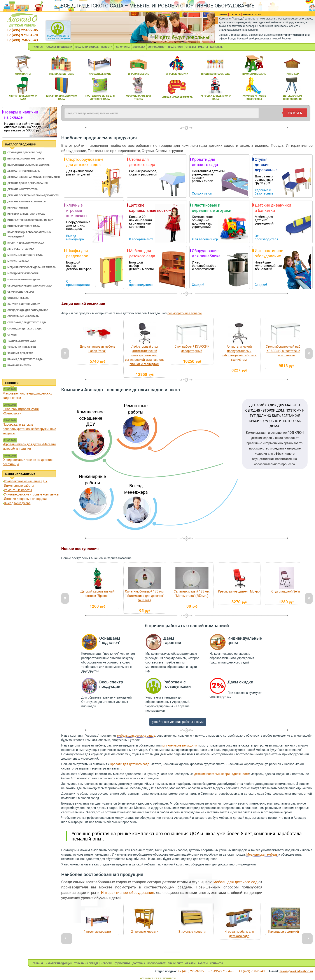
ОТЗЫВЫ (191, 47)
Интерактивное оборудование (128, 893)
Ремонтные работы (18, 490)
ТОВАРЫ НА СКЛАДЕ (87, 47)
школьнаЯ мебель (254, 74)
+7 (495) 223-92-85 (22, 30)
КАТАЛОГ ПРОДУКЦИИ (59, 47)
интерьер (293, 74)
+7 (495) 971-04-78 (22, 35)
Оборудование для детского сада (30, 286)
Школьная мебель (19, 365)
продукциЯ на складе (216, 74)
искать (295, 113)
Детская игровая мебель (24, 171)
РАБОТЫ (203, 47)
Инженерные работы (19, 486)
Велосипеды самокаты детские (28, 165)
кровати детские (100, 74)
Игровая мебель (18, 208)
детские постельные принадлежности (222, 774)
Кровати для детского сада (26, 243)
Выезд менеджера (17, 503)
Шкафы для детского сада (25, 359)
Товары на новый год (22, 347)
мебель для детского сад (235, 882)
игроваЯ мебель (139, 74)
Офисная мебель (18, 298)
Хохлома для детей (20, 353)
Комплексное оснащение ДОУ (26, 481)
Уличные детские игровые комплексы (31, 494)
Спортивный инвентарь (23, 316)
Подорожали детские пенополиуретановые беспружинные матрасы (29, 429)
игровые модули (177, 74)
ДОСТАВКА (139, 47)
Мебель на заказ (18, 261)
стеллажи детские (61, 74)
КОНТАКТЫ (217, 47)
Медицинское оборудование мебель (31, 267)
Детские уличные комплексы (27, 202)
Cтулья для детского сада (25, 153)
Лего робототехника (21, 249)
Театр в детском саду (22, 341)
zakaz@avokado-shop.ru (296, 971)
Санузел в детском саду (24, 304)
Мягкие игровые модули (24, 280)
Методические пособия (23, 273)
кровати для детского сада (130, 764)
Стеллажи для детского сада (27, 323)
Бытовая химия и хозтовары (26, 159)
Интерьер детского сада (24, 226)
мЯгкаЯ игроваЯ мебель (177, 97)
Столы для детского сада (24, 329)
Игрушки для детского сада (26, 214)
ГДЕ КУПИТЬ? (122, 47)
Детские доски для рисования (28, 183)
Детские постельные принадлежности (33, 195)
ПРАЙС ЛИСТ (176, 47)
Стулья (12, 335)
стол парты (23, 74)
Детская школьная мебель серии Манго (34, 177)
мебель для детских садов (136, 736)
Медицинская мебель (262, 854)
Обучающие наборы (21, 292)
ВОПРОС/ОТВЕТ (157, 47)
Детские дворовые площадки (25, 499)
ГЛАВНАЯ (38, 47)
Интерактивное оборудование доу (30, 220)
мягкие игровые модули (180, 745)
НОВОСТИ (107, 47)
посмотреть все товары (184, 313)
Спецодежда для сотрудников (28, 310)
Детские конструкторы (23, 189)
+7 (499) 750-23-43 (22, 40)
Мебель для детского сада (25, 255)
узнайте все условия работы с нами (178, 722)
